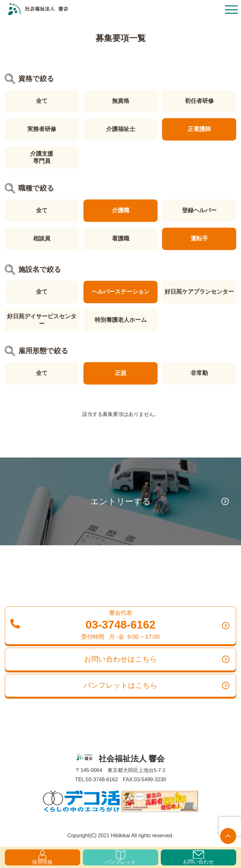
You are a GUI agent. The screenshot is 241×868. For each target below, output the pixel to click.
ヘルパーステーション (121, 292)
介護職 (121, 210)
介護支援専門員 (42, 157)
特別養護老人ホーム (121, 320)
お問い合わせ (198, 857)
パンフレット (120, 857)
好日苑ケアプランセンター (199, 292)
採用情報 (42, 857)
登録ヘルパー (199, 210)
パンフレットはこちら (157, 685)
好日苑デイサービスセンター (42, 320)
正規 (121, 373)
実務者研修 (42, 129)
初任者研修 (199, 101)
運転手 (199, 239)
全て (42, 101)
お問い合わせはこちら (157, 659)
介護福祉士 (121, 129)
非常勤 (199, 373)
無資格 (121, 101)
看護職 (121, 239)
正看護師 (199, 129)
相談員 (42, 239)
